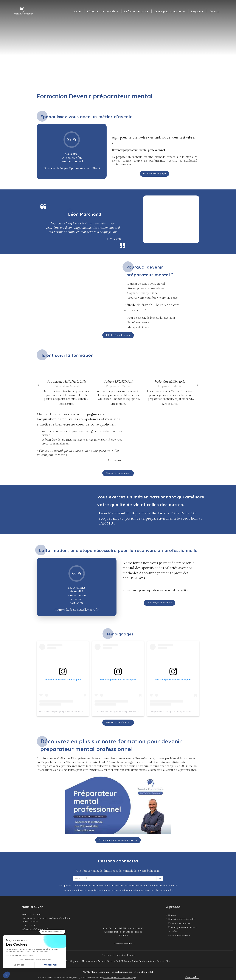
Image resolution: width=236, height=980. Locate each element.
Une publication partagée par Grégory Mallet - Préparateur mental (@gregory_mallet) (134, 712)
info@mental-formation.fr (35, 929)
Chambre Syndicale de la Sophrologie (119, 978)
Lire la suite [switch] (114, 239)
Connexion (192, 978)
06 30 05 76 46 (29, 926)
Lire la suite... (66, 404)
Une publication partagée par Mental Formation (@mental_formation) (71, 712)
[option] (66, 384)
